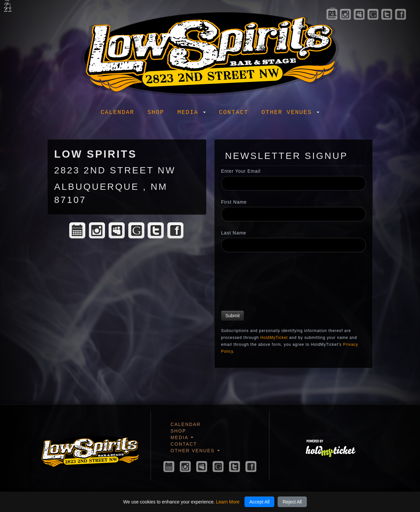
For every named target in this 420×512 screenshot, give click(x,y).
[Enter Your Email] (294, 183)
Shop (156, 112)
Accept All (259, 502)
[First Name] (294, 214)
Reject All (292, 502)
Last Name (234, 233)
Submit (233, 316)
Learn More (228, 502)
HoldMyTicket (274, 338)
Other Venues (290, 112)
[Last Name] (294, 245)
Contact (234, 112)
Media (191, 112)
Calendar (117, 112)
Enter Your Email (241, 171)
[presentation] (248, 282)
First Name (234, 202)
